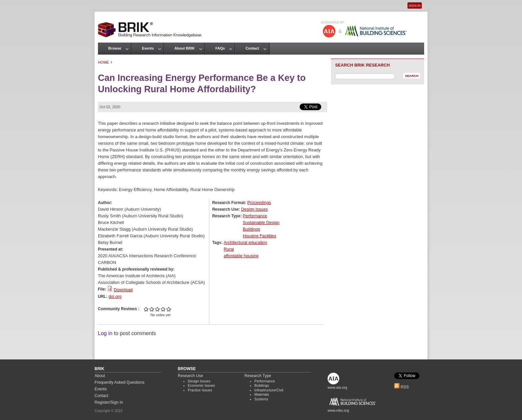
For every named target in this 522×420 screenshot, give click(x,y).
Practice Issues (200, 390)
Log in (105, 333)
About (100, 376)
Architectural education (245, 242)
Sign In (415, 5)
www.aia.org (337, 387)
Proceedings (259, 203)
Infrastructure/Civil (269, 390)
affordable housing (241, 256)
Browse (115, 48)
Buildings (251, 229)
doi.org (115, 296)
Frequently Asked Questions (120, 382)
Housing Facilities (259, 236)
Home (104, 62)
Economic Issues (201, 385)
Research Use (190, 376)
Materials (262, 394)
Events (148, 48)
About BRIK (185, 48)
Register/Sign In (109, 402)
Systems (261, 399)
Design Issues (254, 209)
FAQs (220, 48)
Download (123, 290)
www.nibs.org (338, 410)
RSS (401, 387)
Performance (255, 216)
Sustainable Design (261, 222)
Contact (252, 48)
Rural (229, 249)
